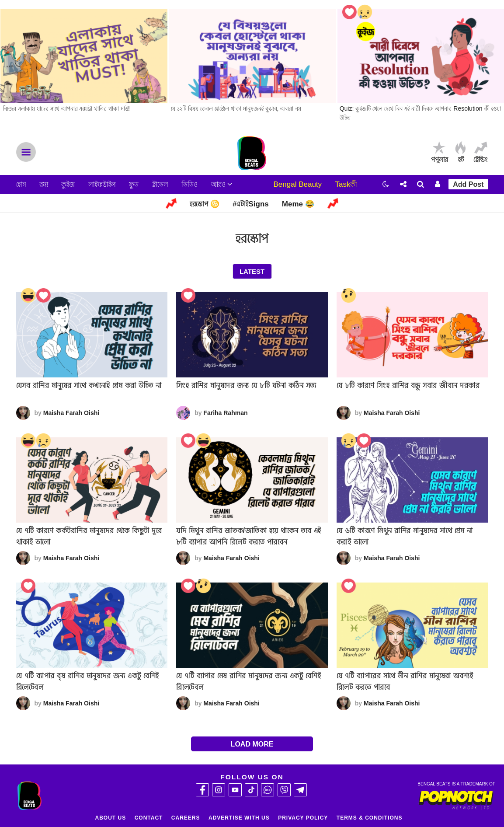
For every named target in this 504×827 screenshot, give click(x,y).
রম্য (44, 184)
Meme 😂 (298, 204)
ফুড (134, 184)
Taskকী (346, 184)
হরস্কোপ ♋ (205, 204)
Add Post (468, 184)
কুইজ (68, 184)
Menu (26, 152)
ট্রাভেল (160, 184)
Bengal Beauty (297, 184)
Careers (186, 818)
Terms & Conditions (370, 818)
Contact (149, 818)
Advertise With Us (239, 818)
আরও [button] (222, 184)
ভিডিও (189, 184)
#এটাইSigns (251, 204)
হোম (21, 184)
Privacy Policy (303, 818)
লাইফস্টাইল (102, 184)
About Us (111, 818)
